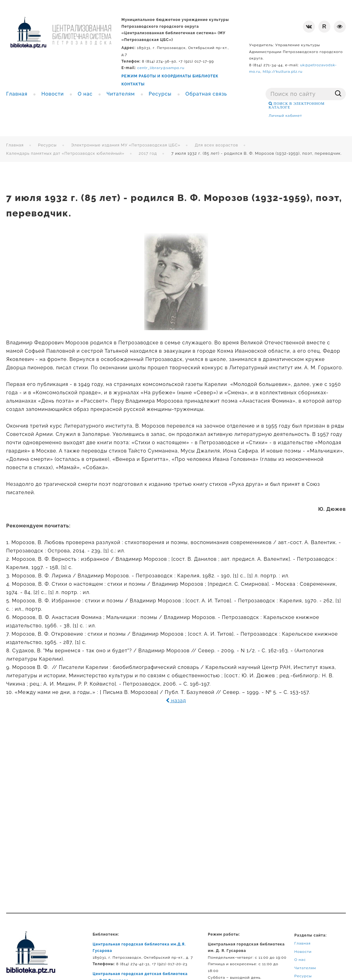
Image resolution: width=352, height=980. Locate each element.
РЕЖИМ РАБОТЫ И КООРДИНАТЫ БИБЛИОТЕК (170, 76)
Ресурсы (47, 145)
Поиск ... (266, 88)
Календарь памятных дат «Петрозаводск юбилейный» (65, 153)
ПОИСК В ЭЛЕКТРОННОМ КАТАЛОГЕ (297, 105)
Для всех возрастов (217, 145)
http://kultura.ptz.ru (283, 72)
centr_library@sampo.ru (161, 68)
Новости (303, 952)
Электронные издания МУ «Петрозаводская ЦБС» (126, 145)
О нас (300, 960)
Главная (15, 145)
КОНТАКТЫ (133, 84)
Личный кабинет (285, 116)
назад (176, 701)
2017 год (148, 153)
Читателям (305, 968)
